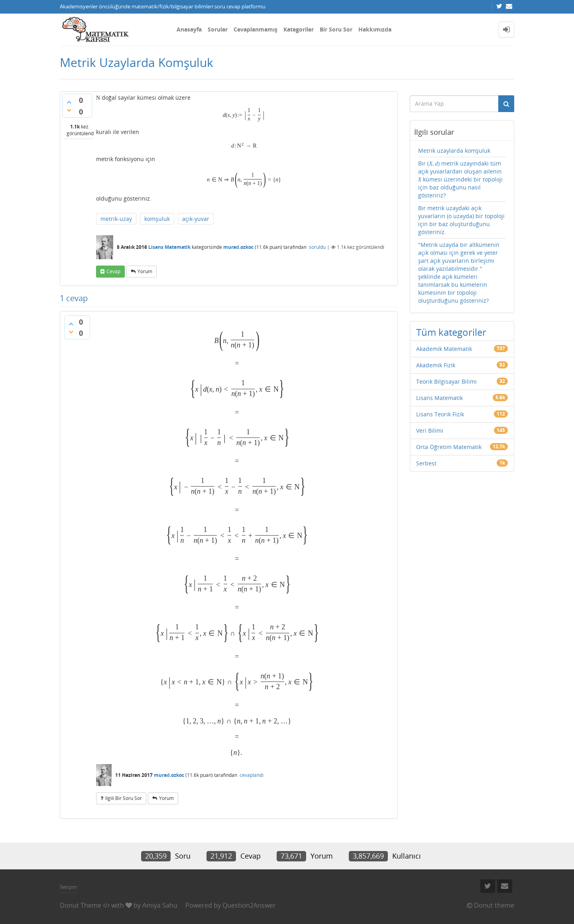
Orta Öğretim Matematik (449, 447)
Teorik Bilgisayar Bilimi (446, 381)
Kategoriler (299, 29)
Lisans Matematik (169, 247)
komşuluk (157, 219)
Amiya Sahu (160, 905)
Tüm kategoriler (451, 332)
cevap (113, 271)
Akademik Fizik (436, 365)
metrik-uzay (116, 219)
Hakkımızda (375, 29)
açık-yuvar (196, 219)
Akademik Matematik (444, 349)
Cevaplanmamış (256, 29)
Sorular (218, 29)
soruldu (317, 247)
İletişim (68, 887)
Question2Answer (249, 905)
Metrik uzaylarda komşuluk (454, 151)
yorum (145, 271)
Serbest (426, 463)
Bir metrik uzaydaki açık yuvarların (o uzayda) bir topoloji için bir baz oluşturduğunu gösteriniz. (461, 220)
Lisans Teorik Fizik (440, 414)
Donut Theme (81, 905)
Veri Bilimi (430, 430)
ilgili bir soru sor (124, 798)
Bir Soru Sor (336, 29)
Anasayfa (189, 29)
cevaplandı (252, 775)
